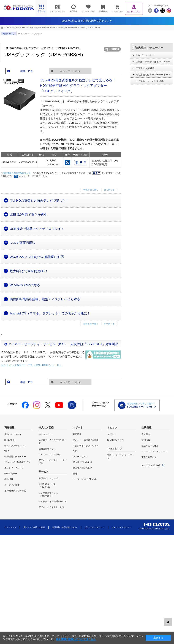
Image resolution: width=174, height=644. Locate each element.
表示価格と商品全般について (17, 173)
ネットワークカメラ (14, 468)
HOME (6, 28)
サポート (78, 427)
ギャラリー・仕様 (70, 71)
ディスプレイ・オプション (30, 34)
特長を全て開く (91, 190)
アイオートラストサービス (51, 507)
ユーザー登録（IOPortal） (85, 479)
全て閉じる (109, 190)
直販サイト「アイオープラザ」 (120, 457)
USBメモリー (11, 474)
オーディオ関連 (12, 485)
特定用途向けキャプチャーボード (153, 75)
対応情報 (77, 434)
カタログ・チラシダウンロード (53, 442)
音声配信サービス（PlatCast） (47, 486)
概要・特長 (27, 71)
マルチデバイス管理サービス (53, 502)
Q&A (75, 451)
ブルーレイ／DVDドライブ (17, 462)
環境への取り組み (150, 446)
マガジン (112, 434)
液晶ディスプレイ (13, 434)
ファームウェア (80, 457)
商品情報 (9, 427)
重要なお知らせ (149, 457)
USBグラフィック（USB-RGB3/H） (85, 28)
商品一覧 (16, 28)
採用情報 (146, 440)
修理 (75, 474)
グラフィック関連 (59, 28)
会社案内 (146, 434)
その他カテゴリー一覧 (15, 491)
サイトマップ (10, 527)
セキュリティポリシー (121, 527)
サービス (44, 471)
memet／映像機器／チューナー (35, 28)
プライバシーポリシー (95, 527)
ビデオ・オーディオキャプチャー (153, 62)
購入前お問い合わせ (83, 462)
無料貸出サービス (47, 449)
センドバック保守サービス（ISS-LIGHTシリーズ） (31, 365)
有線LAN (9, 479)
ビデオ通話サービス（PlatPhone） (48, 494)
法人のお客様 (46, 427)
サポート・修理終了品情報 (86, 440)
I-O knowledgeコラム (160, 6)
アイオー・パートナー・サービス (53, 462)
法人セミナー (45, 434)
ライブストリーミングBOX (150, 81)
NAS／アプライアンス (15, 446)
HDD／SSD (10, 440)
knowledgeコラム (115, 440)
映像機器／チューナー (149, 48)
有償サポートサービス (49, 478)
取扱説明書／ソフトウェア (86, 446)
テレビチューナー (145, 55)
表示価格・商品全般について (65, 527)
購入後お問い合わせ (83, 468)
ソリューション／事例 (49, 454)
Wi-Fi (7, 451)
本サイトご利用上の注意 (34, 527)
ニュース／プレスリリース (154, 451)
